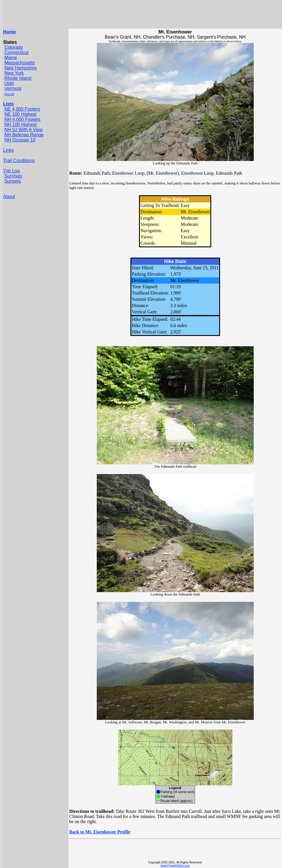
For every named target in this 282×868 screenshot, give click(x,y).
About (9, 197)
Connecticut (16, 52)
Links (8, 150)
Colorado (14, 47)
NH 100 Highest (20, 125)
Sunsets (13, 181)
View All (9, 94)
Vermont (13, 88)
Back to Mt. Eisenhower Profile (100, 832)
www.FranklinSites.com (175, 866)
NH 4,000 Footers (22, 119)
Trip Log (11, 171)
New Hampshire (21, 68)
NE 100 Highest (20, 114)
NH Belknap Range (24, 135)
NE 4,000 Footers (22, 109)
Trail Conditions (19, 161)
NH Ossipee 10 (20, 140)
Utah (9, 83)
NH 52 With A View (23, 130)
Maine (11, 58)
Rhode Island (18, 78)
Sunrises (13, 176)
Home (9, 32)
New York (14, 73)
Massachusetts (20, 63)
